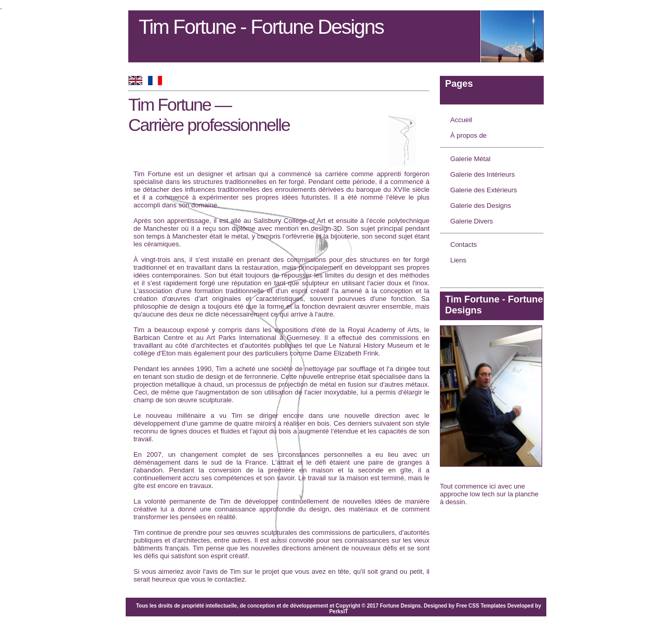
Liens (458, 260)
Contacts (463, 245)
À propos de (468, 135)
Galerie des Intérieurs (482, 174)
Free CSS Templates (481, 606)
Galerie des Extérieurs (484, 190)
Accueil (461, 120)
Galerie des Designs (481, 206)
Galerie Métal (470, 159)
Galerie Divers (472, 221)
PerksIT (339, 611)
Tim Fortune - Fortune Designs (261, 27)
